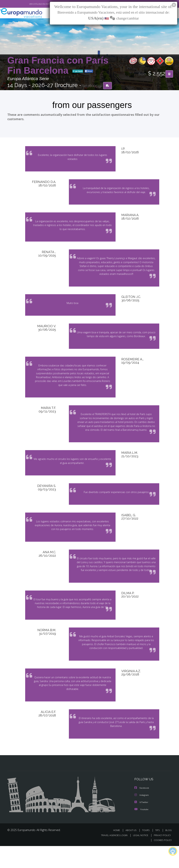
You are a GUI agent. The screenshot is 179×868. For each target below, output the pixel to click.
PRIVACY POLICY (162, 857)
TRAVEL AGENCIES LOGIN (114, 857)
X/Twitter (142, 824)
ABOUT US (131, 852)
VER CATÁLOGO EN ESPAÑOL (41, 4)
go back (78, 72)
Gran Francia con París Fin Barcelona (58, 66)
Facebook (142, 810)
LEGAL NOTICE (141, 857)
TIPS (157, 852)
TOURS (146, 852)
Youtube (142, 831)
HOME (117, 852)
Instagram (142, 817)
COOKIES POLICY (163, 862)
